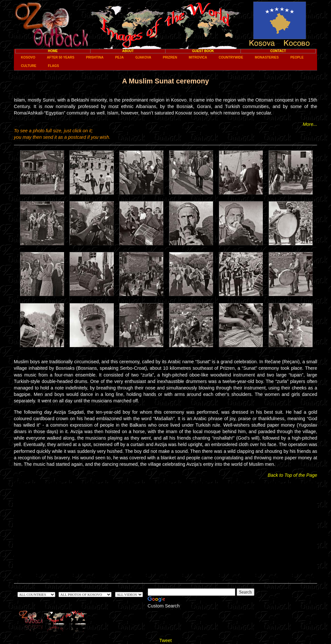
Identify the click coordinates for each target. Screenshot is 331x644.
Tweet (165, 640)
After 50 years (61, 57)
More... (310, 124)
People (297, 57)
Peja (119, 57)
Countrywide (231, 57)
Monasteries (267, 57)
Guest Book (203, 51)
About (128, 51)
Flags (53, 66)
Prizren (170, 57)
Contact (278, 51)
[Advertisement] (165, 529)
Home (53, 51)
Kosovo (28, 57)
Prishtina (95, 57)
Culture (29, 66)
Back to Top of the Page (292, 475)
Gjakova (143, 57)
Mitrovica (198, 57)
